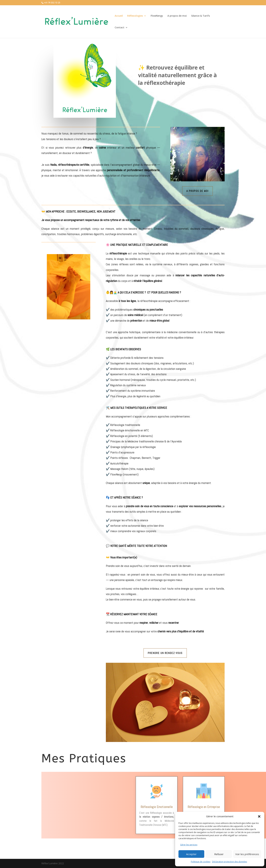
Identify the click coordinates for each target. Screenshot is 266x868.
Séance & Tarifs (201, 16)
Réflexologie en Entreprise (204, 807)
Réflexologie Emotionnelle (157, 807)
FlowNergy (157, 16)
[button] (259, 816)
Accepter (191, 854)
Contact (120, 28)
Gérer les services (189, 845)
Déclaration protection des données (230, 862)
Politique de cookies (201, 862)
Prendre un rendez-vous (165, 653)
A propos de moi (177, 16)
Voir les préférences (247, 854)
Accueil (119, 16)
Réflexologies (135, 16)
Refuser (219, 854)
